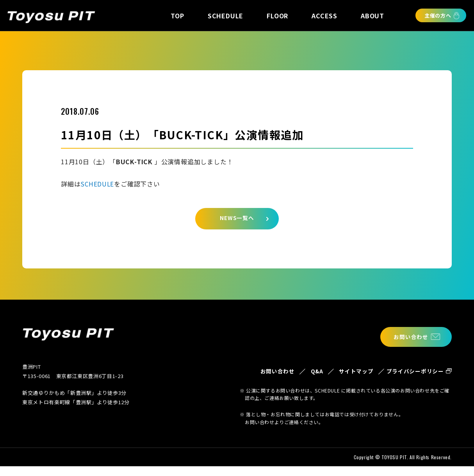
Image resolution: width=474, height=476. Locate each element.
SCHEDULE (225, 16)
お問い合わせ (407, 337)
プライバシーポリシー (412, 376)
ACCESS (324, 16)
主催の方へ (438, 15)
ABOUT (372, 16)
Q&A (302, 372)
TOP (177, 16)
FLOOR (277, 16)
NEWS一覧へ (237, 220)
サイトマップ (345, 376)
